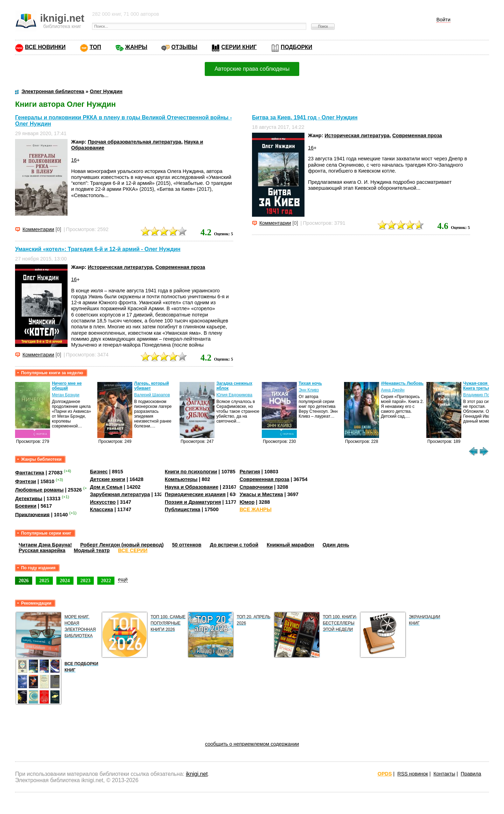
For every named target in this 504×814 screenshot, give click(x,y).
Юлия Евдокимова (234, 395)
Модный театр (92, 550)
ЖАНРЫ (136, 47)
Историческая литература (357, 135)
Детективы (29, 498)
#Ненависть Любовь (402, 383)
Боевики (26, 506)
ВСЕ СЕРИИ (133, 550)
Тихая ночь (310, 383)
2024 (65, 580)
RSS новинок (412, 774)
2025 (44, 580)
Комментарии (38, 229)
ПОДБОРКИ (296, 47)
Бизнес (99, 472)
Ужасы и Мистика (261, 494)
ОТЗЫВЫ (184, 47)
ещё (123, 579)
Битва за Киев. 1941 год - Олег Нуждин (305, 117)
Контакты (444, 774)
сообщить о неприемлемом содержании (252, 744)
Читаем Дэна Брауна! (45, 545)
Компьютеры (181, 479)
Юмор (247, 502)
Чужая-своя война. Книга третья (483, 386)
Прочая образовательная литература (135, 142)
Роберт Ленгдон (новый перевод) (122, 545)
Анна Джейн (393, 390)
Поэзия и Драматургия (193, 502)
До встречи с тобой (234, 545)
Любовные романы (39, 490)
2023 (86, 580)
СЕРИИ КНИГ (239, 47)
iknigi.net (197, 774)
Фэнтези (26, 481)
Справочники (256, 487)
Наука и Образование (192, 487)
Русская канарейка (42, 550)
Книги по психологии (191, 472)
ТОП (95, 47)
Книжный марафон (290, 545)
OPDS (385, 774)
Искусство (103, 502)
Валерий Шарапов (152, 395)
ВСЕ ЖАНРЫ (255, 509)
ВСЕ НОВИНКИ (45, 47)
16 (74, 160)
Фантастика (30, 473)
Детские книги (108, 479)
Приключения (32, 514)
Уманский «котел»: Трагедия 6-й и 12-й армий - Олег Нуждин (98, 249)
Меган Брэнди (66, 395)
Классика (101, 509)
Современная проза (417, 135)
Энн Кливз (309, 390)
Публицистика (183, 509)
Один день (336, 545)
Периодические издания (195, 494)
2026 (24, 580)
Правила (471, 774)
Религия (250, 472)
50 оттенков (187, 545)
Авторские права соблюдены (252, 69)
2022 (106, 580)
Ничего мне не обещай (67, 386)
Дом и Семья (106, 487)
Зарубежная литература (120, 494)
